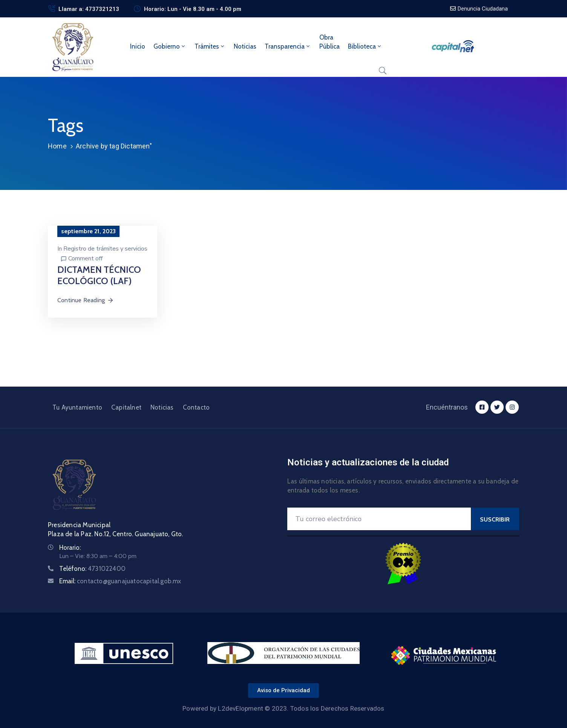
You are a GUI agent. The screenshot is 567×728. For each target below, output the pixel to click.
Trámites (210, 46)
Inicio (138, 46)
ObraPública (329, 42)
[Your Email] (379, 519)
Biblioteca (365, 46)
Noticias (245, 46)
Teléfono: (92, 569)
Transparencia (288, 46)
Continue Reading (86, 300)
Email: (120, 581)
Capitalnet (126, 407)
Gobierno (170, 46)
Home (57, 146)
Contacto (196, 407)
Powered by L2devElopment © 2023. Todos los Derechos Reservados (283, 708)
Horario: (70, 548)
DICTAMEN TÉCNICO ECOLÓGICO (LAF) (99, 275)
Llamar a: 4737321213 (89, 9)
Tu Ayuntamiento (77, 407)
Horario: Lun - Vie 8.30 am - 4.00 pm (193, 9)
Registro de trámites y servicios (105, 249)
